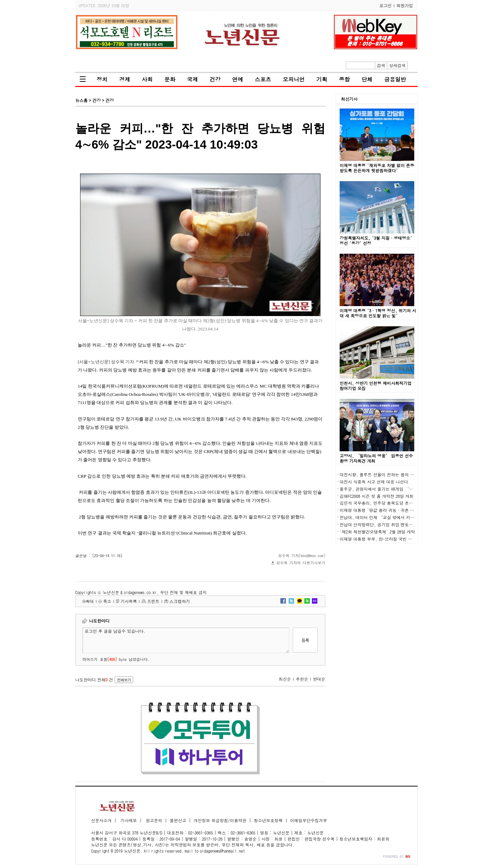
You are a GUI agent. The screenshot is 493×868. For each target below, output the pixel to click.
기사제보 (128, 820)
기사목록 (129, 601)
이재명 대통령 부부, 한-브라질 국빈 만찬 (378, 539)
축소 (107, 601)
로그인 (385, 5)
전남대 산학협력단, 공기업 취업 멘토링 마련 (381, 524)
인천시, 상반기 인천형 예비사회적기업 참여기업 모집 (376, 386)
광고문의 (153, 820)
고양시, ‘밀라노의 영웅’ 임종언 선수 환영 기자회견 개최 (376, 458)
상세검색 (397, 65)
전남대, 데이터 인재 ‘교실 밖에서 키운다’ (381, 517)
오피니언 (294, 79)
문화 (170, 79)
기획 (322, 79)
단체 (367, 79)
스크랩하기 (180, 601)
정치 (102, 79)
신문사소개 (101, 820)
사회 (147, 79)
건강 (215, 79)
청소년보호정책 (268, 820)
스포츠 (263, 79)
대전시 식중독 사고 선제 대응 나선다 (374, 482)
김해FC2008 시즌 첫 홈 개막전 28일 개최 (377, 496)
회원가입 (405, 5)
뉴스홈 (81, 100)
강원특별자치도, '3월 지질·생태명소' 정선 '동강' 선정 (376, 240)
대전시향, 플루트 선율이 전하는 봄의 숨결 (379, 474)
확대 (90, 601)
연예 (238, 79)
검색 (381, 65)
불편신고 (178, 820)
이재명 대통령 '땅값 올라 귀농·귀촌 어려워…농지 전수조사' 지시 (402, 510)
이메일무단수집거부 (308, 820)
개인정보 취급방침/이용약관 (220, 820)
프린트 (153, 601)
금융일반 (395, 79)
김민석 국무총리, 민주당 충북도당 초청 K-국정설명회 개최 (394, 503)
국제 (192, 79)
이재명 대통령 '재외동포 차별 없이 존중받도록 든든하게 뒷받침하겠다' (377, 168)
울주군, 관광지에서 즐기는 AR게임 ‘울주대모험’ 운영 (391, 489)
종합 (344, 79)
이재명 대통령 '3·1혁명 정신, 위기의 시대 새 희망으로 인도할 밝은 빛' (378, 313)
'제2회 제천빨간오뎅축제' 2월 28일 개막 (377, 532)
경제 (125, 79)
